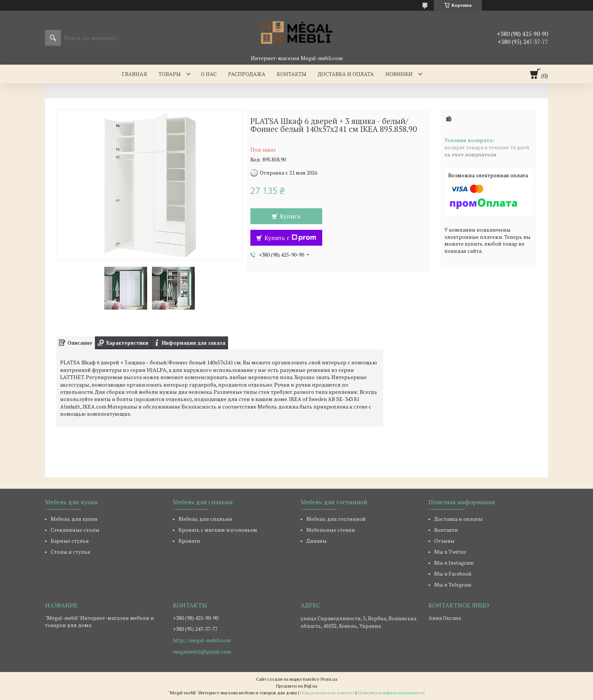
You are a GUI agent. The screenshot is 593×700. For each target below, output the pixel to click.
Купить (290, 216)
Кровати (189, 541)
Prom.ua (329, 679)
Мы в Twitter (450, 552)
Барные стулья (70, 541)
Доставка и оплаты (458, 519)
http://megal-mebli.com (202, 640)
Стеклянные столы (75, 530)
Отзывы (444, 541)
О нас (209, 74)
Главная (134, 74)
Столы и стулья (71, 552)
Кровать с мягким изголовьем (218, 530)
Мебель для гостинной (336, 519)
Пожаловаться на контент (327, 693)
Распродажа (247, 74)
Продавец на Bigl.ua (297, 686)
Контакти (446, 530)
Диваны (317, 541)
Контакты (292, 74)
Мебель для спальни (205, 519)
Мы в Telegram (453, 585)
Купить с (290, 238)
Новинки (399, 74)
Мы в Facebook (453, 574)
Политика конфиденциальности (391, 693)
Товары (170, 74)
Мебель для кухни (74, 519)
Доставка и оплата (346, 74)
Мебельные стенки (331, 530)
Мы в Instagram (454, 563)
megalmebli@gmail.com (202, 652)
